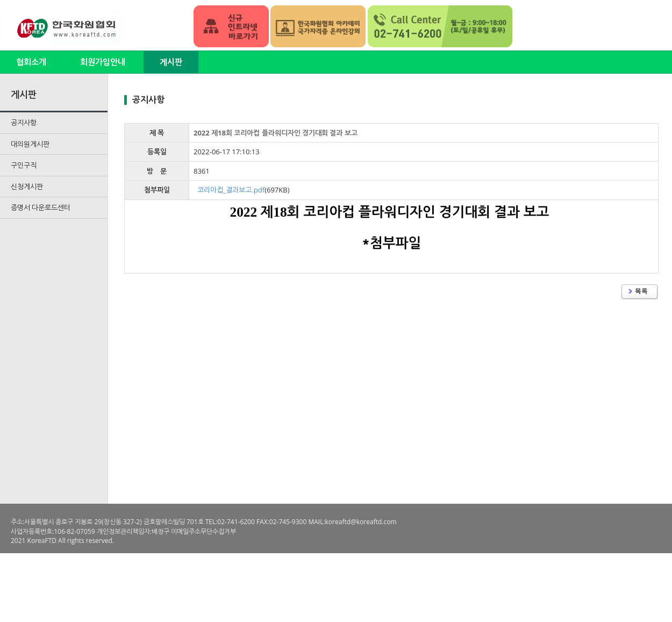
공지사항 (24, 123)
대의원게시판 (30, 144)
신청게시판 (27, 187)
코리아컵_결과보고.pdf (231, 190)
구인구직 (24, 165)
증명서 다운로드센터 (41, 208)
